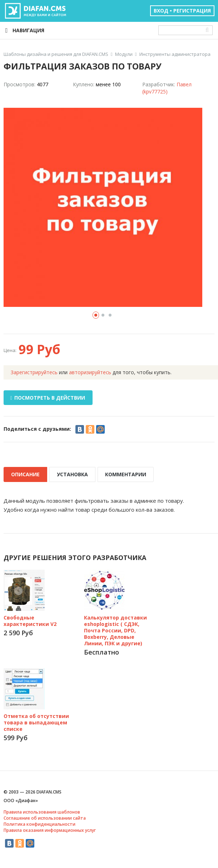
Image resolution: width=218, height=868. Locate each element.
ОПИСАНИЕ (25, 474)
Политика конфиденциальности (39, 824)
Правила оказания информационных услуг (50, 830)
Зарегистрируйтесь (34, 372)
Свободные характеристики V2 (30, 621)
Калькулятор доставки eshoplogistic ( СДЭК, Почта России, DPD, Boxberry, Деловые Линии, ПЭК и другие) (115, 630)
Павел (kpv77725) (167, 88)
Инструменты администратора (175, 54)
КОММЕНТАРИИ (126, 474)
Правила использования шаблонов (42, 812)
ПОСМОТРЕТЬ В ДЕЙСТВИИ (48, 398)
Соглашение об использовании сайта (45, 818)
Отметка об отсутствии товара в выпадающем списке (36, 722)
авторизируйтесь (90, 372)
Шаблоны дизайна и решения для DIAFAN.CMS (56, 54)
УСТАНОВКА (72, 474)
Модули (124, 54)
